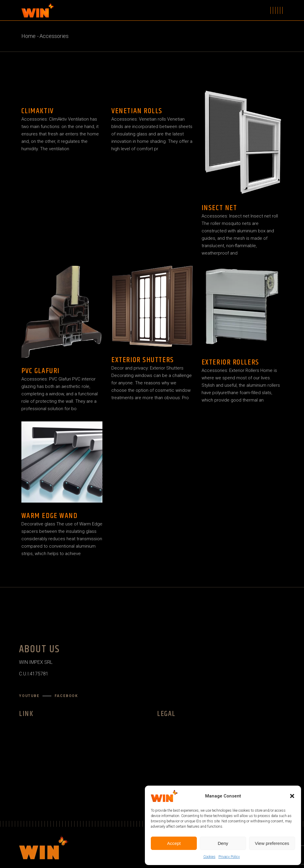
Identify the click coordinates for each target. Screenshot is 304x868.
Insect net (219, 208)
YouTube (29, 696)
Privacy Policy (229, 857)
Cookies (209, 857)
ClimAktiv (38, 111)
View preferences (272, 843)
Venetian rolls (137, 111)
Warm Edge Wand (50, 516)
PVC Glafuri (41, 371)
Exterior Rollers (230, 362)
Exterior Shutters (143, 360)
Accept (174, 843)
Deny (223, 843)
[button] (292, 796)
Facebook (66, 696)
